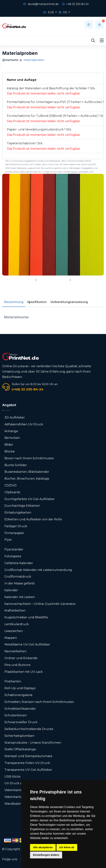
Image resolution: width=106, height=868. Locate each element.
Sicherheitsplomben (19, 736)
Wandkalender (16, 804)
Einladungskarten (18, 513)
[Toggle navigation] (102, 41)
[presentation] (36, 280)
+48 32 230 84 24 (75, 4)
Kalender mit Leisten (20, 597)
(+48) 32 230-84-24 (28, 389)
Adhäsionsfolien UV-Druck (24, 424)
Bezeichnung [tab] (14, 302)
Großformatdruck (18, 577)
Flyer (8, 540)
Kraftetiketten (15, 610)
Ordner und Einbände (21, 658)
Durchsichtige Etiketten (22, 506)
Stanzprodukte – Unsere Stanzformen (33, 743)
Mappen (11, 638)
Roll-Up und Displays (20, 688)
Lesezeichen (14, 631)
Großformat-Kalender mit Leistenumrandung (38, 570)
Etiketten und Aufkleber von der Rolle (33, 519)
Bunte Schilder (16, 465)
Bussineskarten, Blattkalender (27, 472)
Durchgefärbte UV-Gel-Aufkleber (30, 499)
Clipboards (12, 492)
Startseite (10, 60)
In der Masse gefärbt (20, 583)
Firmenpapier (14, 533)
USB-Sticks (12, 777)
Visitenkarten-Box (18, 797)
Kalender (11, 590)
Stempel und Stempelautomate (28, 756)
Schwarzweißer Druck (21, 722)
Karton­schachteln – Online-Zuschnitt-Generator (40, 604)
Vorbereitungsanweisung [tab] (69, 302)
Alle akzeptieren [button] (43, 847)
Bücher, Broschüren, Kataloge (27, 479)
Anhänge (11, 431)
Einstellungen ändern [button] (46, 855)
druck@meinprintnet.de (41, 4)
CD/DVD (11, 485)
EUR (49, 12)
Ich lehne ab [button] (67, 847)
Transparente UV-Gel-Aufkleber (28, 770)
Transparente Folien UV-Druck (27, 763)
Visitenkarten (14, 790)
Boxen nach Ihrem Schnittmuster (29, 458)
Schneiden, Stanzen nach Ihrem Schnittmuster (39, 702)
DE (63, 12)
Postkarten (13, 681)
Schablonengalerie (18, 695)
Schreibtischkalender (20, 709)
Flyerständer (14, 549)
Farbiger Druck (16, 526)
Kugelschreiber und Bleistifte (26, 617)
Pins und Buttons (18, 665)
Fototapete (13, 556)
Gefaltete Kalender (19, 563)
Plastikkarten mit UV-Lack (24, 672)
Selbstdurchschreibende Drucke (29, 729)
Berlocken (12, 438)
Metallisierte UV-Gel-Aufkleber (27, 644)
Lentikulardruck (17, 624)
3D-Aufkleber (15, 417)
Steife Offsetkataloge (20, 749)
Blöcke (10, 451)
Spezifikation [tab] (37, 302)
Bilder (9, 445)
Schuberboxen (16, 715)
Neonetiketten (15, 651)
